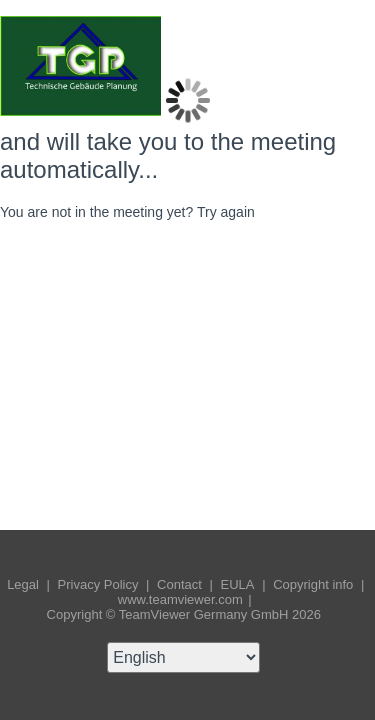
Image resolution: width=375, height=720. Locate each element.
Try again (226, 212)
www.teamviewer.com (182, 599)
